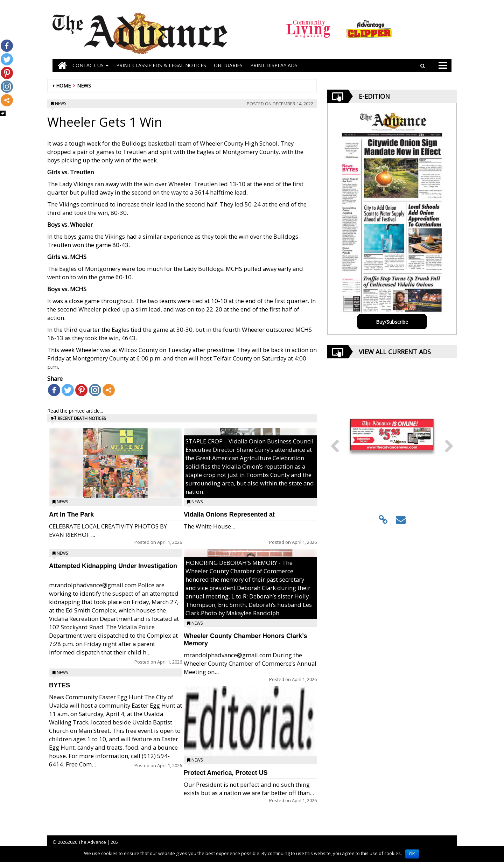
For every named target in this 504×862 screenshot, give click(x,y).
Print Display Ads (274, 65)
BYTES (59, 685)
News (84, 86)
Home (63, 86)
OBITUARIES (228, 65)
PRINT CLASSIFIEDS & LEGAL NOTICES (161, 65)
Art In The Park (71, 514)
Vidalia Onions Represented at (229, 514)
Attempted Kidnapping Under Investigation (113, 566)
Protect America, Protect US (226, 773)
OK (412, 854)
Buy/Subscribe (392, 322)
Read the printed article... (75, 411)
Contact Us (90, 65)
